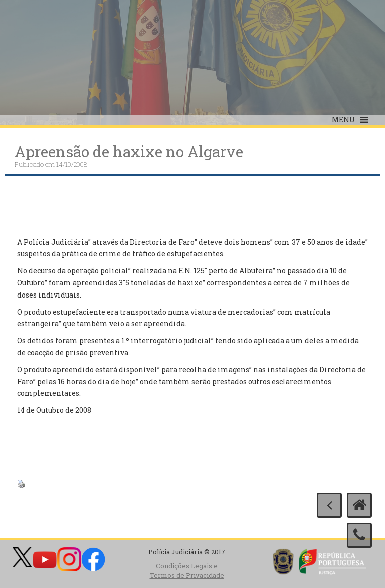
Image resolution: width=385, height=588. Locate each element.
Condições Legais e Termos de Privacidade (187, 571)
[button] (344, 120)
